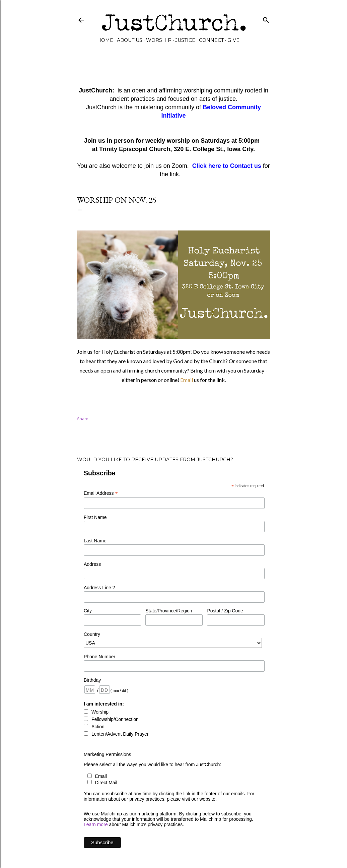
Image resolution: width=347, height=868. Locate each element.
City (88, 611)
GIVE (233, 40)
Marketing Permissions (108, 754)
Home (105, 40)
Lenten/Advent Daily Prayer (120, 734)
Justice (185, 40)
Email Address (101, 493)
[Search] (266, 19)
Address (92, 564)
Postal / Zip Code (225, 611)
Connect (211, 40)
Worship (159, 40)
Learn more (96, 824)
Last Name (95, 541)
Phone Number (99, 657)
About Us (130, 40)
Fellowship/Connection (115, 719)
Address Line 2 (99, 588)
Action (98, 727)
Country (92, 634)
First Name (95, 517)
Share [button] (83, 419)
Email (187, 380)
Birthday (92, 680)
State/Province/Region (169, 611)
